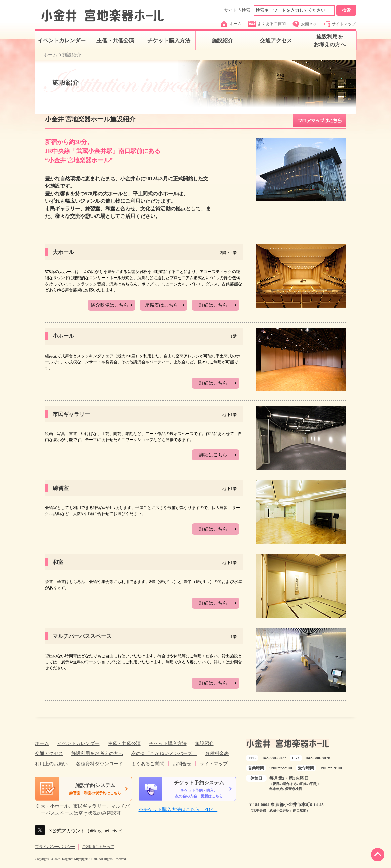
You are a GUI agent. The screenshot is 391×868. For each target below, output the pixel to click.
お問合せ (305, 24)
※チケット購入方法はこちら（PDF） (178, 810)
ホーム (231, 24)
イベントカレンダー (62, 40)
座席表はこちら (161, 305)
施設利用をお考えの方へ (330, 40)
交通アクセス (276, 40)
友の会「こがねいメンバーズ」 (164, 754)
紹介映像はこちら (110, 305)
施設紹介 (222, 40)
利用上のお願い (51, 764)
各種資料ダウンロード (100, 764)
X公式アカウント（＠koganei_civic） (87, 831)
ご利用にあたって (98, 847)
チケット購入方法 (169, 40)
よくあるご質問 (267, 24)
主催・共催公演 (115, 40)
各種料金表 (217, 754)
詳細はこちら (213, 305)
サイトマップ (340, 24)
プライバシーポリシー (55, 847)
